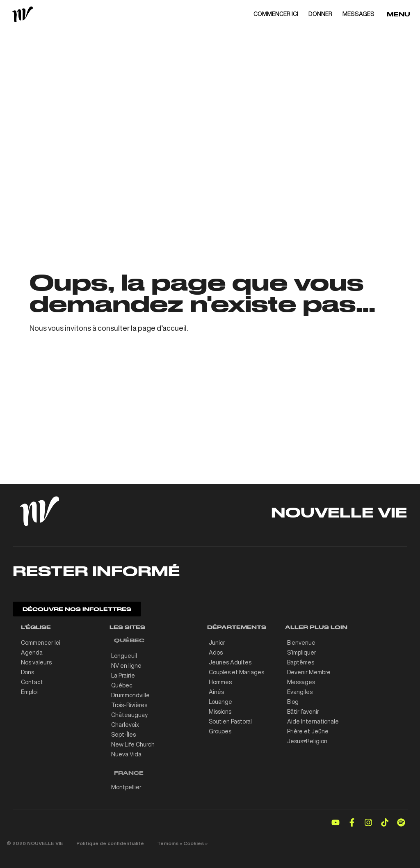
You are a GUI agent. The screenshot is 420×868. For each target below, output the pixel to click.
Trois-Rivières (129, 705)
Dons (27, 672)
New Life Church (133, 744)
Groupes (220, 731)
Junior (217, 643)
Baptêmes (301, 662)
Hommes (220, 682)
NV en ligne (126, 666)
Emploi (29, 692)
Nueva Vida (126, 754)
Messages (301, 682)
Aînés (216, 692)
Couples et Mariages (236, 672)
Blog (293, 702)
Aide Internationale (313, 721)
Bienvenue (301, 643)
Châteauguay (129, 715)
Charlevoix (125, 725)
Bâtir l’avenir (303, 712)
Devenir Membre (309, 672)
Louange (220, 702)
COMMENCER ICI (276, 14)
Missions (220, 712)
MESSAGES (358, 14)
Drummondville (130, 695)
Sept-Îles (123, 735)
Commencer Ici (41, 643)
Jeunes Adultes (230, 662)
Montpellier (126, 787)
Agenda (32, 653)
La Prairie (123, 676)
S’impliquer (302, 653)
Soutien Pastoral (230, 721)
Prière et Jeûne (308, 731)
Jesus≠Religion (307, 741)
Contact (32, 682)
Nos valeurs (36, 662)
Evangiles (300, 692)
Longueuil (124, 656)
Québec (122, 685)
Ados (216, 653)
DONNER (320, 14)
